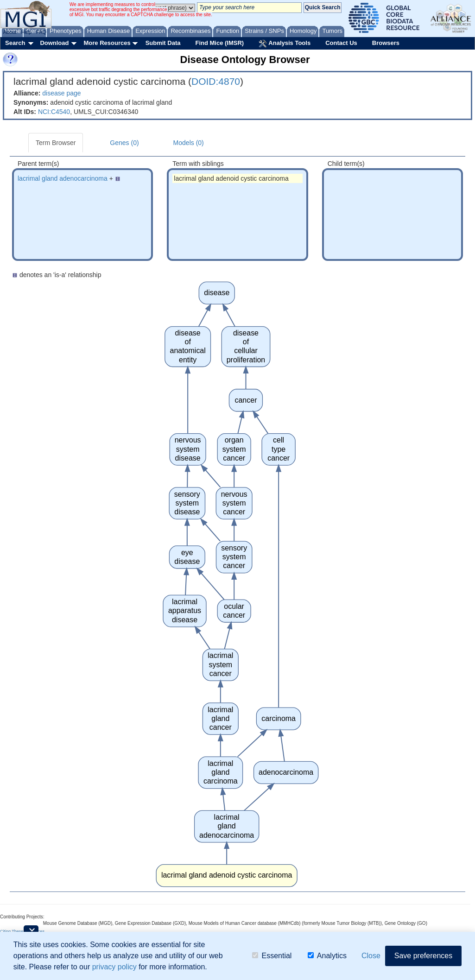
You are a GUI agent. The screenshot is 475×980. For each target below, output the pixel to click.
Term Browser (56, 143)
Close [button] (371, 956)
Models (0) (189, 143)
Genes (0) (124, 143)
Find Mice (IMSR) (219, 43)
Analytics (327, 956)
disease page (61, 93)
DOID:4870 (216, 81)
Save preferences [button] (423, 956)
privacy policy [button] (114, 967)
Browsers (386, 43)
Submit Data (163, 43)
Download (54, 43)
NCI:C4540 (54, 112)
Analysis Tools (285, 44)
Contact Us (341, 43)
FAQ (41, 32)
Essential (272, 956)
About (10, 32)
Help (26, 32)
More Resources (107, 43)
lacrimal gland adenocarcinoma (63, 178)
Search (15, 43)
